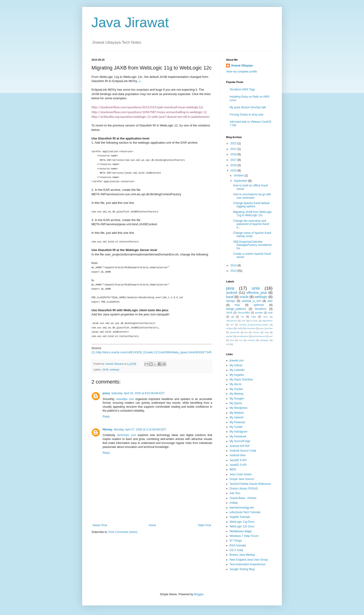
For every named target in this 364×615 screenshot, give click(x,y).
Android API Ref (239, 446)
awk (270, 313)
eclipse (230, 328)
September (241, 181)
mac (237, 305)
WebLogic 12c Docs (242, 526)
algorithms (267, 321)
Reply (106, 417)
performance (259, 336)
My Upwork (237, 417)
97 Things (236, 541)
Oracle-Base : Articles (243, 498)
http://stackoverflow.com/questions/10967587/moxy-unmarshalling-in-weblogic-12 (149, 112)
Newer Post (100, 525)
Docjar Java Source (242, 479)
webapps (264, 340)
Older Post (204, 525)
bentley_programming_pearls (254, 325)
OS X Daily (236, 550)
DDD (265, 317)
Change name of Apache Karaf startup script (252, 235)
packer (229, 336)
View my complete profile (242, 72)
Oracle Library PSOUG (244, 489)
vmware (251, 340)
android (232, 293)
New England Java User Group (249, 560)
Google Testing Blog (242, 569)
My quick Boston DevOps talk (248, 107)
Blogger (199, 594)
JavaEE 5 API (238, 465)
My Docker (236, 389)
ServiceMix (244, 313)
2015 (234, 171)
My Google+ (237, 399)
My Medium (237, 413)
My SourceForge (240, 441)
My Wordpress (239, 408)
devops (231, 301)
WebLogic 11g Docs (242, 522)
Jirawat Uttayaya (242, 66)
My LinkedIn (237, 370)
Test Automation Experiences (248, 564)
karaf (230, 297)
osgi (267, 332)
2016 (234, 165)
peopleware (243, 336)
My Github (236, 365)
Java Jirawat (130, 22)
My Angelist (237, 375)
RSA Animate (238, 546)
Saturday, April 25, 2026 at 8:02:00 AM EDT (138, 393)
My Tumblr (236, 427)
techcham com (127, 435)
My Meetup (236, 394)
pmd (232, 340)
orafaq (234, 503)
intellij (240, 328)
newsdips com (125, 399)
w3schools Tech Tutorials (245, 512)
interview (251, 328)
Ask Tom (235, 493)
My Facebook (238, 436)
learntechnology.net (242, 508)
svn (241, 340)
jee (246, 332)
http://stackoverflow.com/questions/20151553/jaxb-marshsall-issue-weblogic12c (147, 107)
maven (256, 332)
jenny (106, 393)
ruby (254, 317)
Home (153, 525)
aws (270, 301)
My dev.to (236, 384)
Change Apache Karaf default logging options (251, 205)
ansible (259, 313)
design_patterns (236, 309)
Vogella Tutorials (240, 517)
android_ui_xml (251, 301)
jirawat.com (237, 360)
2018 (234, 154)
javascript (235, 332)
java (230, 288)
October (239, 175)
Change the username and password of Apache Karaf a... (251, 224)
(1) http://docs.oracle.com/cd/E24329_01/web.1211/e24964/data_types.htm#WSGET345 (152, 352)
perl (271, 336)
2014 (234, 265)
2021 (234, 149)
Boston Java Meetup (242, 555)
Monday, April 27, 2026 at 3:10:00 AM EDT (140, 430)
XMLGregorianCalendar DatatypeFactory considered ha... (252, 245)
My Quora (236, 403)
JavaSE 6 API (238, 460)
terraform (261, 309)
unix (256, 288)
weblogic (115, 370)
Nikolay (108, 430)
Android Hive (238, 455)
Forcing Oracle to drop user (247, 115)
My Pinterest (237, 422)
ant (232, 325)
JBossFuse (232, 321)
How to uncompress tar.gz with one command (252, 196)
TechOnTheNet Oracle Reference (250, 484)
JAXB (105, 370)
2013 (234, 271)
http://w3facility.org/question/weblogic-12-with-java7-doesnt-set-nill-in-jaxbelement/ (151, 117)
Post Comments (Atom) (123, 532)
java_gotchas (266, 328)
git (232, 317)
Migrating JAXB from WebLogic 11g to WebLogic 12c (252, 214)
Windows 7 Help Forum (244, 536)
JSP (244, 321)
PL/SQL (254, 321)
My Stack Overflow (241, 380)
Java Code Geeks (241, 474)
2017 (234, 160)
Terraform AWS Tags (242, 89)
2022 (234, 143)
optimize (259, 305)
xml (228, 344)
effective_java (257, 293)
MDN (233, 470)
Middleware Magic (241, 531)
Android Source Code (243, 451)
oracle (244, 297)
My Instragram (239, 432)
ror (242, 317)
